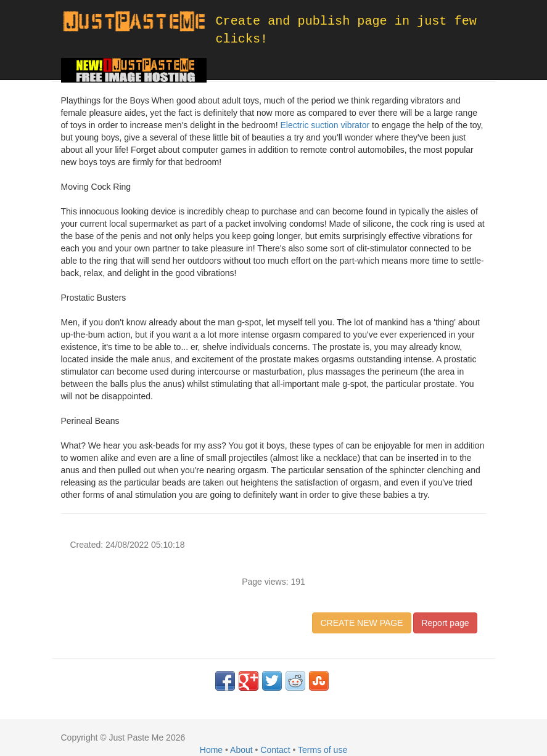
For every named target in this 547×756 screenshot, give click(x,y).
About (241, 750)
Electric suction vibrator (325, 125)
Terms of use (323, 750)
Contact (275, 750)
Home (211, 750)
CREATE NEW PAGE (361, 623)
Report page (445, 623)
